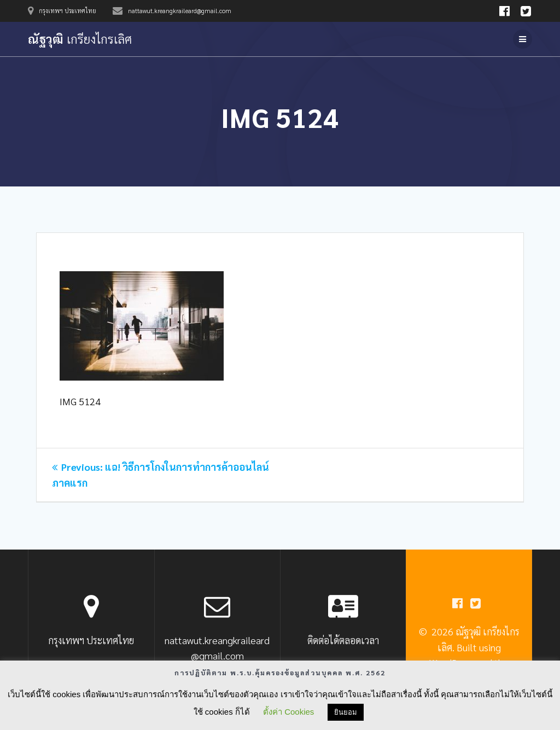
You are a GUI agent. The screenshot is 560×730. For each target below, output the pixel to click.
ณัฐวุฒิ (80, 39)
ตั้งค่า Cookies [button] (288, 712)
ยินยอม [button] (346, 712)
